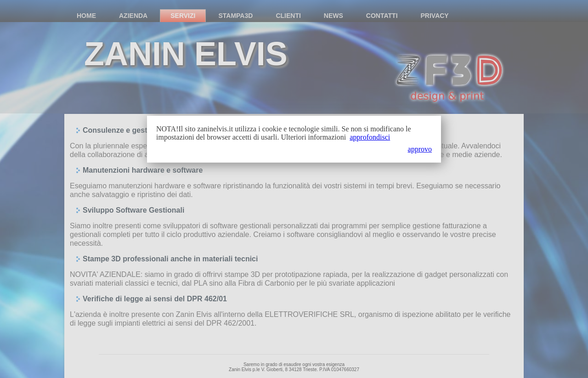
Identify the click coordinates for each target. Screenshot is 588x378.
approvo (420, 149)
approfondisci (370, 137)
